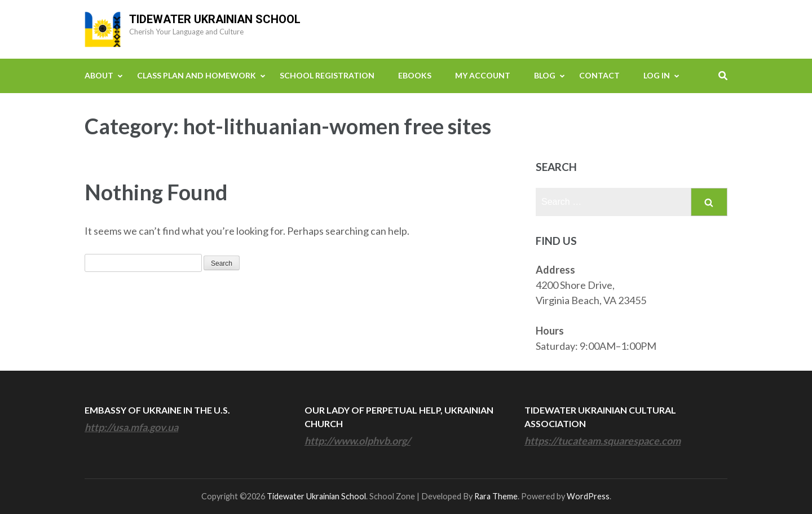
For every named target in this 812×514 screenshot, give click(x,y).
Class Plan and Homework (197, 75)
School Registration (327, 75)
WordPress (588, 496)
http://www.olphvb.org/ (358, 441)
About (99, 75)
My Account (483, 75)
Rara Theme (496, 496)
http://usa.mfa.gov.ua (131, 427)
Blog (545, 75)
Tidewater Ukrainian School (215, 19)
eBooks (415, 75)
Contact (599, 75)
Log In (657, 75)
